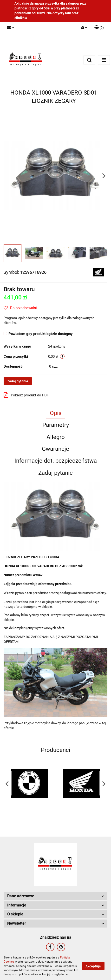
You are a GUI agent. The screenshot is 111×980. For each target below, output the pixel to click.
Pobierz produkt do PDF (26, 395)
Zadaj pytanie (18, 381)
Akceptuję (93, 966)
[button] (99, 28)
